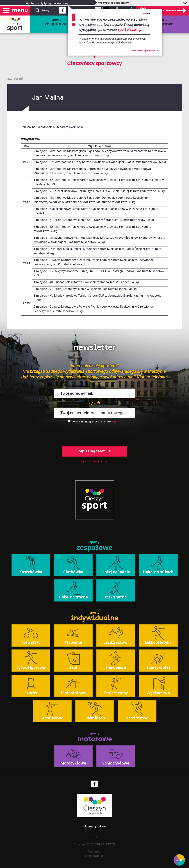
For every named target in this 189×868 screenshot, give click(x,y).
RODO (94, 837)
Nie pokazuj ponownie (145, 51)
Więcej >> (116, 422)
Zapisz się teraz (94, 451)
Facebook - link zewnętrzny (63, 11)
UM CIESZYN (106, 844)
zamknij (150, 14)
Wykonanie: (94, 853)
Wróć (18, 79)
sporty (56, 22)
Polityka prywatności (94, 826)
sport (15, 28)
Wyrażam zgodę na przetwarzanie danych (92, 422)
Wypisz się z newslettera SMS (94, 461)
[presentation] (95, 434)
